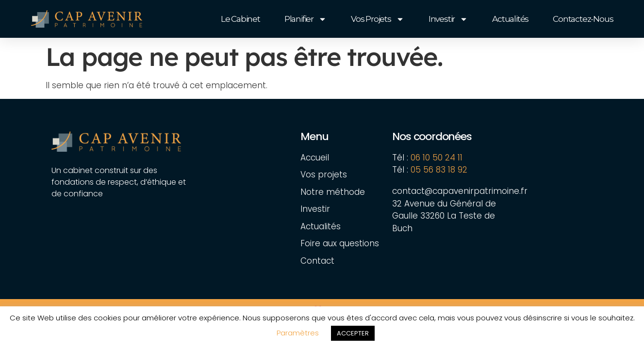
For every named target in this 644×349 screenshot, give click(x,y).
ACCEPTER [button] (353, 333)
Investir (448, 19)
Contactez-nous (583, 19)
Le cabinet (240, 19)
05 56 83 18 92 (440, 170)
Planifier (305, 19)
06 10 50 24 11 (437, 158)
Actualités (510, 19)
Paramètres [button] (298, 333)
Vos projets (378, 19)
